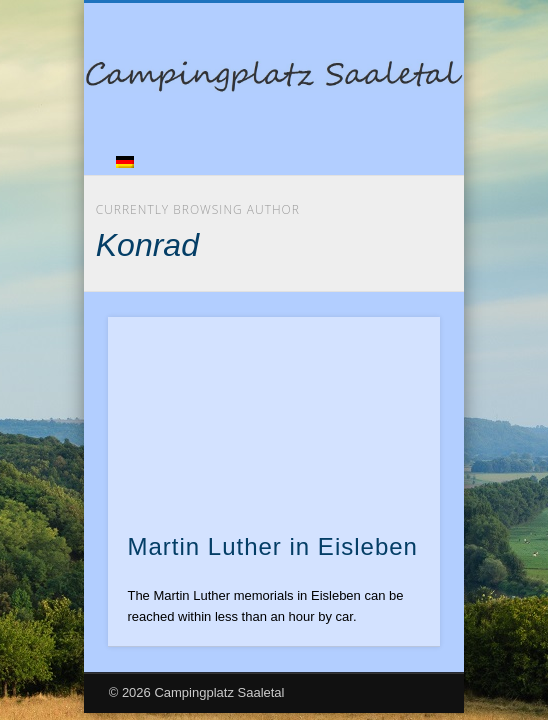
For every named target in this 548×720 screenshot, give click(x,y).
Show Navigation (391, 179)
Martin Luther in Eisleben (272, 546)
